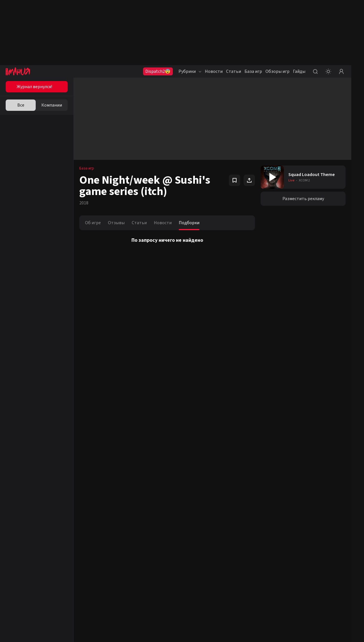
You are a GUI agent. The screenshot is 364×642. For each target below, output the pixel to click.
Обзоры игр (277, 71)
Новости (214, 71)
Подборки (189, 223)
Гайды (299, 71)
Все (21, 105)
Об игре (93, 223)
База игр (253, 71)
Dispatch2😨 (158, 71)
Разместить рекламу (303, 199)
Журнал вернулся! (34, 87)
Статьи (234, 71)
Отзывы (116, 223)
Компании (52, 105)
